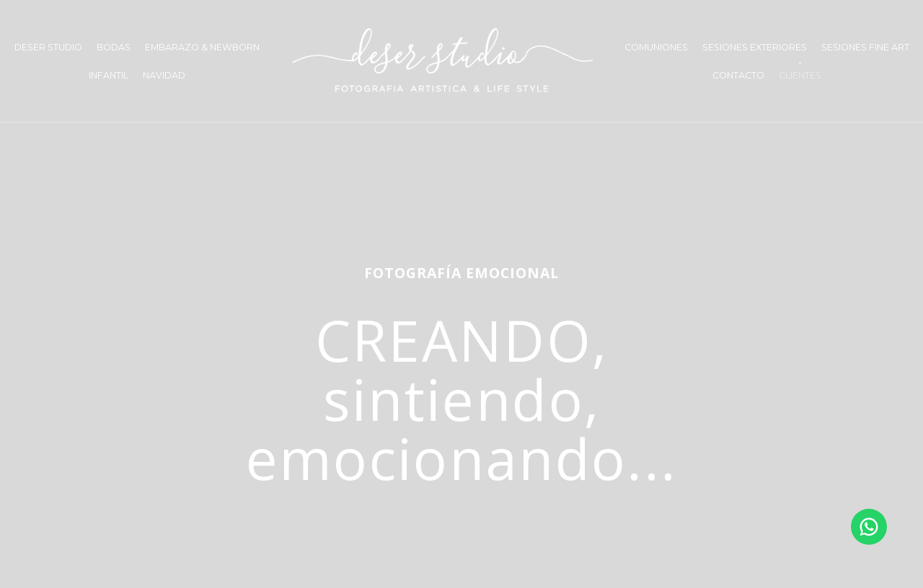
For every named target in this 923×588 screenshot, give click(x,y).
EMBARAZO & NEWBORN (202, 47)
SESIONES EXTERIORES (755, 47)
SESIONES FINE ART (865, 47)
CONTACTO (738, 75)
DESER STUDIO (48, 47)
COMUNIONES (656, 47)
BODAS (114, 47)
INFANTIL (109, 75)
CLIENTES (800, 75)
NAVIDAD (164, 75)
